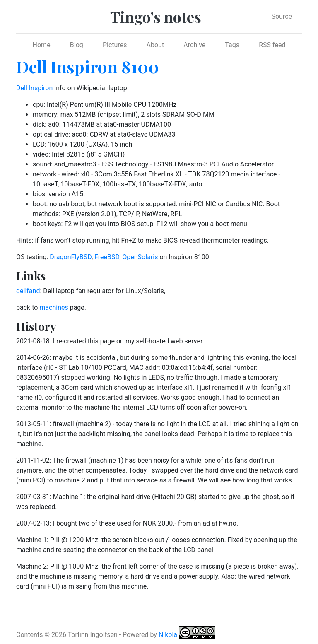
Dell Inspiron (34, 88)
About (155, 45)
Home (42, 45)
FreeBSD (107, 257)
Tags (232, 45)
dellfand (28, 291)
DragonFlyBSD (71, 257)
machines (54, 308)
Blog (77, 45)
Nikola (168, 635)
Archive (194, 45)
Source (282, 16)
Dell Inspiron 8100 (88, 66)
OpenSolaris (140, 257)
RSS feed (272, 45)
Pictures (115, 45)
